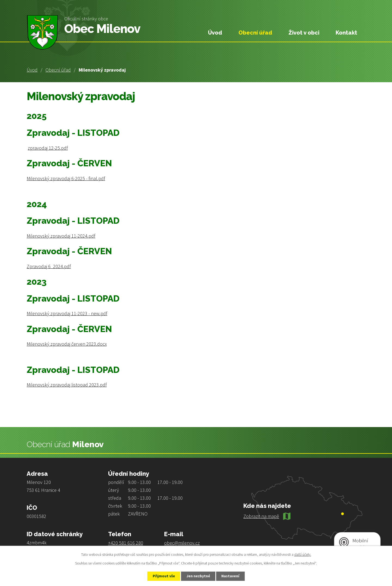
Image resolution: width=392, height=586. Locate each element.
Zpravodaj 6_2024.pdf (49, 266)
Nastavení (232, 576)
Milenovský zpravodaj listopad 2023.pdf (67, 385)
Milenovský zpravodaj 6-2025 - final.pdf (66, 178)
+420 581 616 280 (126, 543)
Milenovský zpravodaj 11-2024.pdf (61, 236)
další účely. (303, 554)
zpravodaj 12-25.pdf (48, 148)
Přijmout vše (163, 576)
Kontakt (346, 33)
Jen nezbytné (198, 576)
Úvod (32, 70)
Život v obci (304, 33)
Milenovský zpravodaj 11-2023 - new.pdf (67, 313)
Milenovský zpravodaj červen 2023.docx (67, 344)
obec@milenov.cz (182, 543)
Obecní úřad (58, 70)
